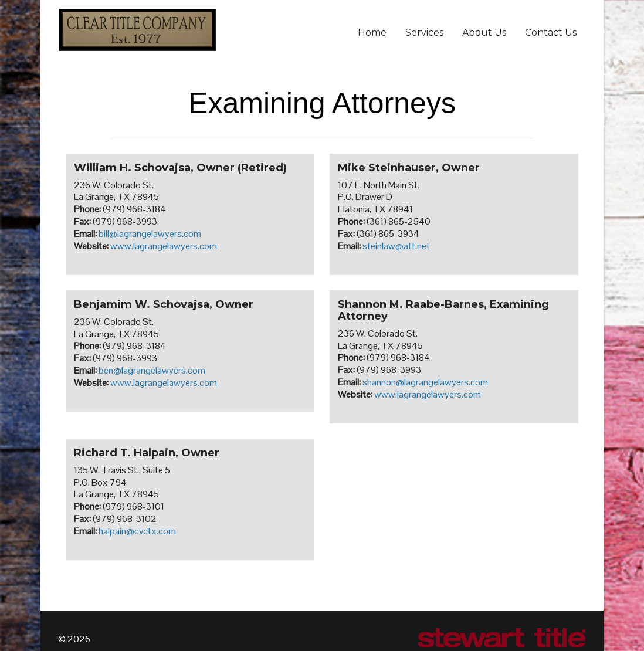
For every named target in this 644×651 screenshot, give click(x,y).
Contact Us (551, 33)
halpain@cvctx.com (137, 531)
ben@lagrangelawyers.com (152, 370)
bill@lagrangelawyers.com (150, 234)
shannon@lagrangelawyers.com (425, 382)
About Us (484, 33)
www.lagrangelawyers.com (164, 246)
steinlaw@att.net (396, 246)
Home (372, 33)
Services (424, 33)
